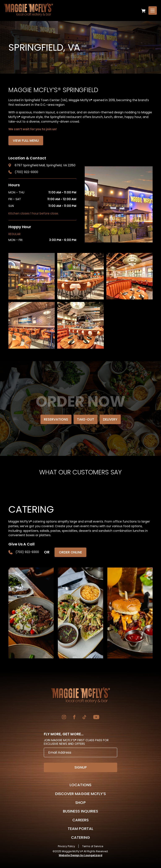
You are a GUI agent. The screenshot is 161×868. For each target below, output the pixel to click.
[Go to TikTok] (84, 718)
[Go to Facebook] (74, 718)
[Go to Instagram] (64, 718)
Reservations (56, 419)
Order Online (70, 552)
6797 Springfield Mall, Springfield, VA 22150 (45, 165)
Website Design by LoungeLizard (80, 855)
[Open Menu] (153, 11)
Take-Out (86, 419)
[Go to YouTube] (96, 718)
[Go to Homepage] (80, 695)
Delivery (110, 419)
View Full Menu (26, 141)
